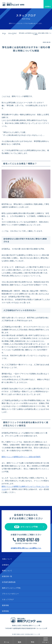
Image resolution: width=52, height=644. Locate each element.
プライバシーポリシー (10, 594)
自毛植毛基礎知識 (9, 582)
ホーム (7, 642)
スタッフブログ (12, 33)
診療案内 (48, 6)
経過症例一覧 (7, 576)
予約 (33, 642)
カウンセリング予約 (26, 527)
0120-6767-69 (28, 540)
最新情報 (5, 605)
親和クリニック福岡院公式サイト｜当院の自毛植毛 (21, 457)
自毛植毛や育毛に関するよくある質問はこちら (26, 548)
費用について (7, 571)
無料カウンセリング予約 (11, 588)
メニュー (46, 640)
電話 (20, 642)
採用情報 (5, 611)
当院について (7, 559)
